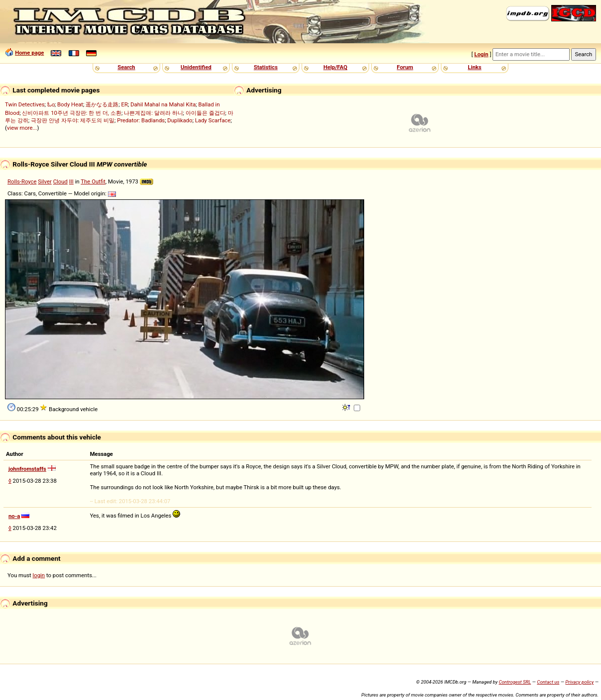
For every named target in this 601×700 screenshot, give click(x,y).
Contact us (548, 682)
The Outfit (93, 181)
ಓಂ (51, 104)
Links (474, 67)
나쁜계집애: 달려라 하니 (153, 113)
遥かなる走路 (102, 104)
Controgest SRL (515, 682)
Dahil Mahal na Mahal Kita (163, 104)
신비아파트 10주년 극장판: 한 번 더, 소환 (72, 113)
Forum (405, 67)
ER (125, 104)
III (71, 181)
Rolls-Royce (22, 181)
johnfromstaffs (27, 469)
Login (481, 54)
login (39, 575)
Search (126, 67)
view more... (22, 128)
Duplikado (180, 120)
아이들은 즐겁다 (205, 113)
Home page (29, 53)
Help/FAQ (335, 67)
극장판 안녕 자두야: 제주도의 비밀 (73, 120)
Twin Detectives (25, 104)
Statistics (266, 67)
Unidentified (196, 67)
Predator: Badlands (141, 120)
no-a (14, 516)
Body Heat (70, 104)
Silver (45, 181)
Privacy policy (579, 682)
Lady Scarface (213, 120)
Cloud (60, 181)
